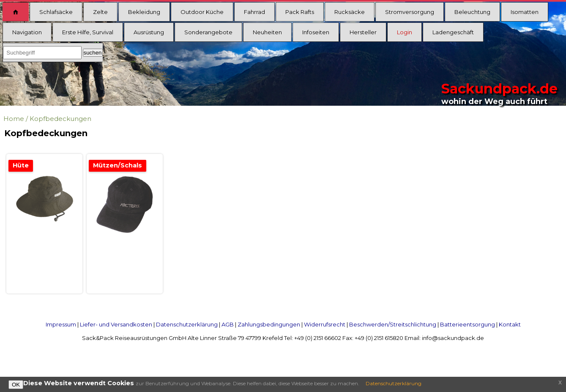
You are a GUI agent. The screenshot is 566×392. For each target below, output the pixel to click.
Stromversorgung (410, 12)
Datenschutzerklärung (187, 324)
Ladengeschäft (453, 32)
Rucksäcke (350, 12)
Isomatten (525, 12)
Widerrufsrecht (325, 324)
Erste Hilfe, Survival (88, 32)
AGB (228, 324)
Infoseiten (316, 32)
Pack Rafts (300, 12)
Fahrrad (254, 12)
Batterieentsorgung (468, 324)
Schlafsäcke (56, 12)
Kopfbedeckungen (60, 119)
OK (16, 385)
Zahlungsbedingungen (269, 324)
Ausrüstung (149, 32)
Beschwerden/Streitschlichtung (393, 324)
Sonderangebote (208, 32)
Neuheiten (267, 32)
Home (14, 119)
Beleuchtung (472, 12)
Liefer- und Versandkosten (116, 324)
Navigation (27, 32)
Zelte (100, 12)
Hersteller (363, 32)
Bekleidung (144, 12)
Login (405, 32)
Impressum (61, 324)
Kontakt (510, 324)
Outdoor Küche (202, 12)
